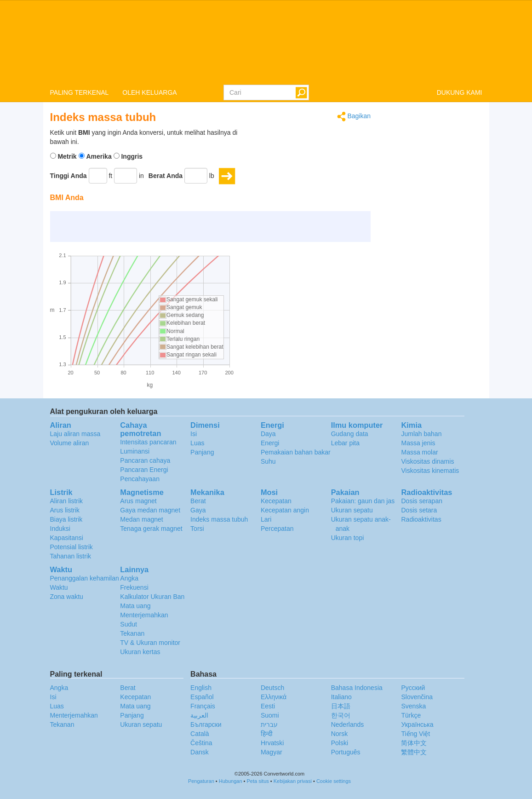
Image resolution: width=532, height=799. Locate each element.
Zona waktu (67, 597)
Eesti (268, 706)
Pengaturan (201, 781)
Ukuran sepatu (352, 510)
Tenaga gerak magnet (151, 529)
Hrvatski (272, 743)
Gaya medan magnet (150, 510)
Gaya (198, 510)
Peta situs (257, 781)
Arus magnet (138, 501)
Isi (194, 434)
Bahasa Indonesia (357, 688)
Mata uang (135, 606)
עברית (269, 724)
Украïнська (417, 724)
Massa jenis (418, 443)
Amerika (99, 156)
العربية (199, 715)
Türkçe (411, 715)
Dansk (200, 752)
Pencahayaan (140, 479)
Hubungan (231, 781)
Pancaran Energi (144, 470)
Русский (413, 688)
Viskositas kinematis (430, 471)
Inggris (132, 156)
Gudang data (350, 434)
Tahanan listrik (71, 556)
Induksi (60, 529)
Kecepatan (276, 501)
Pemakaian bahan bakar (296, 452)
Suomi (270, 715)
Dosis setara (419, 510)
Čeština (201, 743)
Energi (270, 443)
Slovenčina (417, 697)
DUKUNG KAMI (460, 92)
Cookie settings (334, 781)
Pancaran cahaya (145, 460)
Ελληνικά (274, 697)
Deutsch (272, 688)
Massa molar (419, 452)
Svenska (413, 706)
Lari (266, 519)
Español (202, 697)
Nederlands (348, 724)
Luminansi (135, 451)
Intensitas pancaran (148, 442)
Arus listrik (65, 510)
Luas (197, 443)
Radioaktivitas (421, 519)
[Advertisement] (313, 151)
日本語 (341, 706)
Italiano (341, 697)
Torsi (197, 529)
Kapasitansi (67, 538)
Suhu (268, 461)
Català (200, 734)
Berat (198, 501)
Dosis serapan (422, 501)
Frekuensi (134, 587)
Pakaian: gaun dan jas (363, 501)
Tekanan (132, 633)
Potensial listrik (72, 547)
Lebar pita (345, 443)
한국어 (341, 715)
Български (206, 724)
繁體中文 (414, 752)
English (201, 688)
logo (266, 42)
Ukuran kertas (140, 652)
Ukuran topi (348, 538)
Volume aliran (70, 443)
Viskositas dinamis (427, 461)
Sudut (129, 624)
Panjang (202, 452)
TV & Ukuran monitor (150, 643)
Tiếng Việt (415, 734)
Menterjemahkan (144, 615)
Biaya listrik (66, 519)
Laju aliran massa (75, 434)
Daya (268, 434)
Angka (129, 578)
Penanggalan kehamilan (85, 578)
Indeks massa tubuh (219, 519)
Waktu (59, 587)
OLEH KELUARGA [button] (149, 92)
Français (203, 706)
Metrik (67, 156)
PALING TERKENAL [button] (80, 92)
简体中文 (414, 743)
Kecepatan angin (285, 510)
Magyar (272, 752)
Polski (340, 743)
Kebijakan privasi (293, 781)
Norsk (340, 734)
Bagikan (354, 117)
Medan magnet (141, 519)
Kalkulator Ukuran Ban (152, 597)
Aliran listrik (67, 501)
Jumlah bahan (421, 434)
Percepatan (277, 529)
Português (346, 752)
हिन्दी (267, 734)
